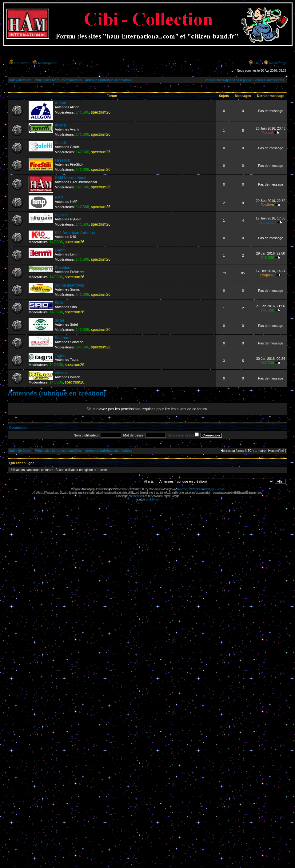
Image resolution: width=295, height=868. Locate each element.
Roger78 (267, 275)
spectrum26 (101, 112)
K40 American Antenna (75, 233)
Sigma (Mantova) (70, 285)
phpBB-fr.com (154, 499)
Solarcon (63, 338)
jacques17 (267, 223)
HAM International (71, 178)
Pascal (267, 133)
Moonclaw (168, 489)
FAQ (257, 63)
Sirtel (59, 320)
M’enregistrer (48, 63)
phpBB (136, 496)
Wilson (61, 373)
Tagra (60, 356)
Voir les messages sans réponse (228, 80)
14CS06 (82, 112)
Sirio (59, 303)
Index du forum (20, 80)
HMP (59, 198)
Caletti (60, 143)
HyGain (61, 215)
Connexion (22, 63)
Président (63, 268)
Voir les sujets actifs (269, 80)
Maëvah (153, 489)
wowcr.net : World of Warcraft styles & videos (200, 489)
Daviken (267, 205)
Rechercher (278, 63)
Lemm (60, 250)
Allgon (60, 103)
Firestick (62, 160)
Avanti (60, 125)
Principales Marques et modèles (58, 80)
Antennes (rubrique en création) (108, 80)
